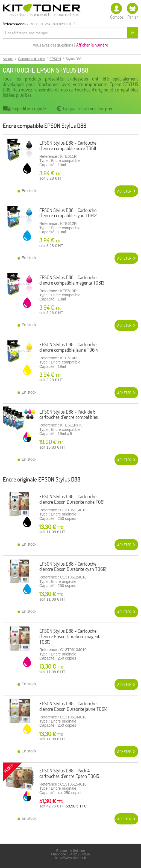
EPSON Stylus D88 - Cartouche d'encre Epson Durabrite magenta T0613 (70, 636)
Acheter (124, 191)
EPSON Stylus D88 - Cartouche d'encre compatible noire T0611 (68, 146)
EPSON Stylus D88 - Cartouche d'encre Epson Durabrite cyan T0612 (73, 567)
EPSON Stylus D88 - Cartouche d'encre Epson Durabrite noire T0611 (72, 499)
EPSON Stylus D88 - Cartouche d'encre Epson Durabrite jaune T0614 (73, 706)
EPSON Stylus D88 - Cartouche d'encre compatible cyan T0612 (68, 213)
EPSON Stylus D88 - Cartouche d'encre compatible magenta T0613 (72, 280)
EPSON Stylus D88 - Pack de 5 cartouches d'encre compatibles (69, 415)
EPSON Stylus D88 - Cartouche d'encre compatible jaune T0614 (69, 347)
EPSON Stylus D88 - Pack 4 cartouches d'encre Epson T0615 (69, 773)
